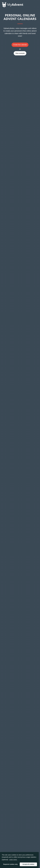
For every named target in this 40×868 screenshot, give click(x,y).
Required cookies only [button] (10, 864)
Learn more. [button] (13, 860)
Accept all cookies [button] (28, 864)
